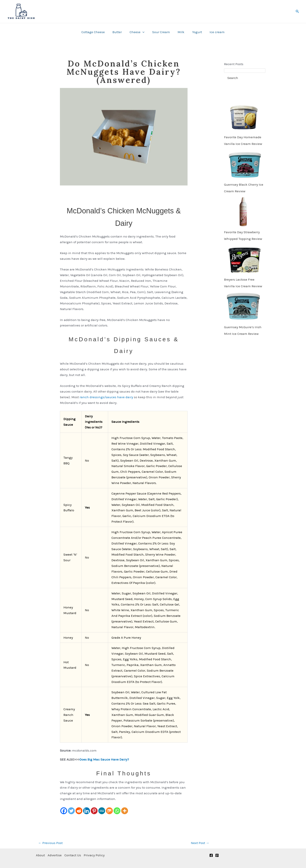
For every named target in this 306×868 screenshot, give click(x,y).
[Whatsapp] (117, 811)
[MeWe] (102, 811)
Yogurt (195, 32)
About (40, 855)
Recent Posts (234, 64)
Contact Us (74, 855)
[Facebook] (64, 811)
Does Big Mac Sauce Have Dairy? (104, 759)
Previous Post (50, 843)
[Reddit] (79, 811)
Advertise (55, 855)
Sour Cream (161, 32)
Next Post (200, 843)
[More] (125, 811)
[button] (297, 12)
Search (233, 78)
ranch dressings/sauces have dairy (106, 397)
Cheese (138, 32)
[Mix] (109, 811)
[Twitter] (71, 811)
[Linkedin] (87, 811)
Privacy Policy (96, 855)
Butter (119, 32)
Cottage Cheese (96, 32)
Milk (180, 32)
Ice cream (214, 32)
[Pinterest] (94, 811)
